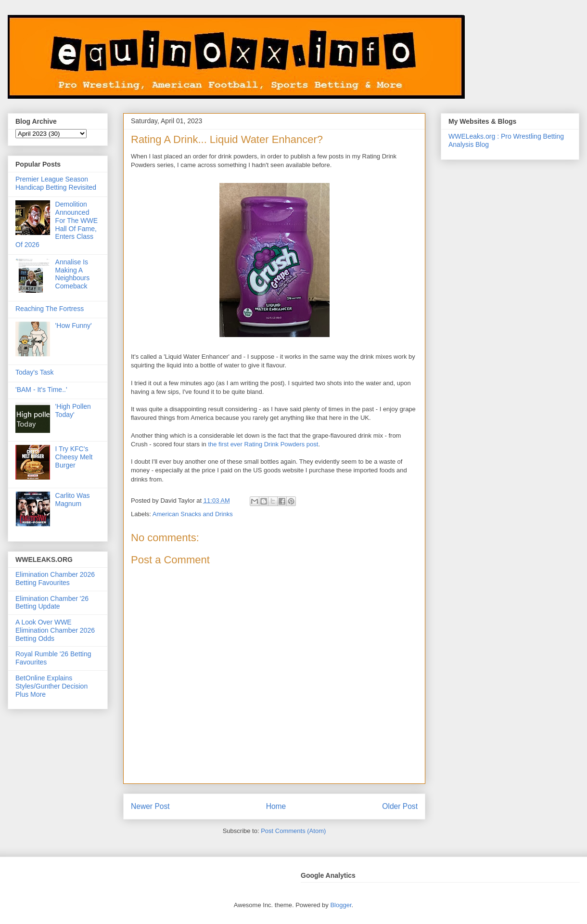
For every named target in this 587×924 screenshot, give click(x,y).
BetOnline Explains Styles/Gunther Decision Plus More (51, 686)
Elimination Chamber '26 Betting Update (52, 603)
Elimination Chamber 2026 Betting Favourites (55, 579)
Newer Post (150, 806)
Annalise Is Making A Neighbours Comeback (73, 274)
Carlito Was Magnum (73, 500)
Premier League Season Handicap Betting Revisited (56, 183)
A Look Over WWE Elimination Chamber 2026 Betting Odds (55, 630)
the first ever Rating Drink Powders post (263, 444)
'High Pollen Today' (73, 410)
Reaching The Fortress (50, 309)
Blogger (341, 905)
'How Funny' (74, 325)
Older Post (400, 806)
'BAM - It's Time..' (41, 390)
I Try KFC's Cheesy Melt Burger (74, 457)
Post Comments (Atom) (293, 831)
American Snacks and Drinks (193, 514)
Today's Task (34, 372)
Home (276, 806)
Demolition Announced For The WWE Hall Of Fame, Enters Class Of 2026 (57, 224)
